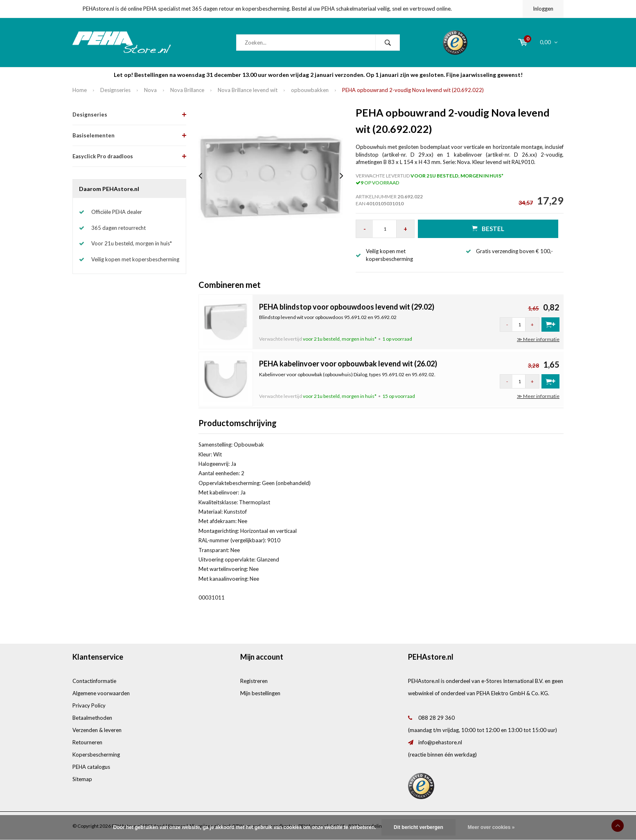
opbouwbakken (310, 90)
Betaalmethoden (92, 718)
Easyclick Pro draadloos (103, 156)
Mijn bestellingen (260, 693)
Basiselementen (94, 135)
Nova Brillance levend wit (248, 90)
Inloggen (543, 9)
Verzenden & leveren (97, 730)
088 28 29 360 (436, 718)
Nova (150, 90)
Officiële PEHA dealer (117, 212)
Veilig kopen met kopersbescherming (135, 259)
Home (80, 90)
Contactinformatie (94, 681)
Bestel (488, 228)
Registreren (254, 681)
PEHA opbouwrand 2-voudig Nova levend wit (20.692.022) (413, 90)
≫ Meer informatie (538, 339)
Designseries (115, 90)
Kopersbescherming (96, 755)
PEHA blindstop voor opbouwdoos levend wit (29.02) (347, 307)
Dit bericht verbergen (418, 827)
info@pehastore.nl (440, 742)
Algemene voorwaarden (101, 693)
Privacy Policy (89, 705)
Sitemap (82, 779)
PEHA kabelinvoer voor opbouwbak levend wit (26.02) (348, 364)
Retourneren (87, 742)
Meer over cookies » (491, 827)
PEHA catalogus (91, 767)
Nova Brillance (187, 90)
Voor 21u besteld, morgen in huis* (132, 243)
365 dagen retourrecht (118, 228)
